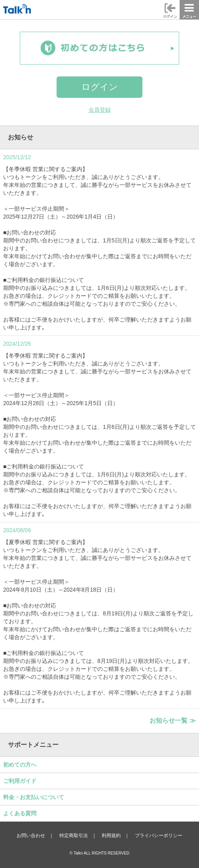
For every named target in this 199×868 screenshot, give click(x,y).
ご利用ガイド (20, 781)
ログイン (100, 87)
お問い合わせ (31, 836)
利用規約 (111, 836)
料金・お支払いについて (34, 797)
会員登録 (100, 110)
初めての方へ (20, 765)
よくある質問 (20, 813)
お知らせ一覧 (173, 720)
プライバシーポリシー (159, 836)
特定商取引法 (74, 836)
